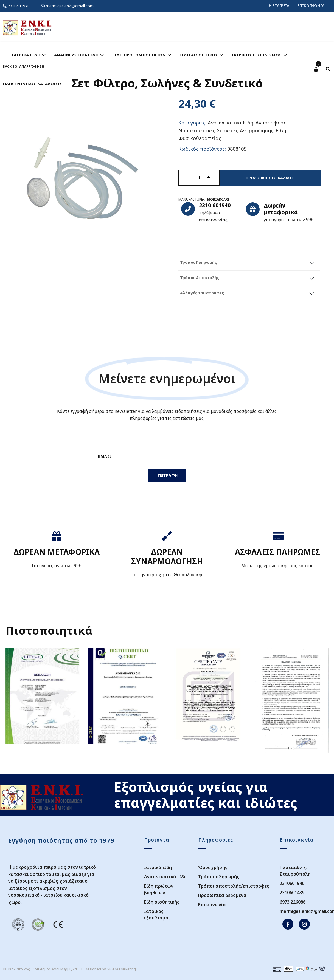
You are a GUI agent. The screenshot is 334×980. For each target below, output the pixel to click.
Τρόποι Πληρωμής (198, 262)
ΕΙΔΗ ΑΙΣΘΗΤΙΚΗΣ (199, 55)
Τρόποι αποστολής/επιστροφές (234, 886)
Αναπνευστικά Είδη (231, 123)
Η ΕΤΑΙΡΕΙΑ (279, 6)
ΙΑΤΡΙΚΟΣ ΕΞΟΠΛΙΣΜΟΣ (257, 55)
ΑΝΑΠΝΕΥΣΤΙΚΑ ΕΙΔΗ (76, 55)
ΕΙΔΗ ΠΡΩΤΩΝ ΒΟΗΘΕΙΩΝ (139, 55)
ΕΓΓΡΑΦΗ (167, 475)
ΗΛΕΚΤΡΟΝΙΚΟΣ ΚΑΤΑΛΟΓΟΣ (33, 84)
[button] (317, 69)
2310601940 (19, 6)
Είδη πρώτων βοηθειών (159, 889)
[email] (167, 456)
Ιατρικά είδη (158, 867)
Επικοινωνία (212, 905)
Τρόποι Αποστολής (200, 278)
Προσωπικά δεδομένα (222, 895)
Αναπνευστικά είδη (165, 877)
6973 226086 (293, 902)
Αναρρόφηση (271, 123)
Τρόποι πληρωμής (219, 877)
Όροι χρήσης (213, 867)
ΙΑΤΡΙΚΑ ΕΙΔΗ (26, 55)
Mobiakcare (218, 199)
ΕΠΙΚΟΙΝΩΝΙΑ (311, 6)
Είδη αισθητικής (162, 902)
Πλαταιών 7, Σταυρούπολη (295, 871)
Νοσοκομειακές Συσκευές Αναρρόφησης (226, 130)
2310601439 (292, 893)
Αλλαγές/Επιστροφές (202, 293)
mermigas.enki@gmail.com (70, 6)
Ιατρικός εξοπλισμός (157, 914)
